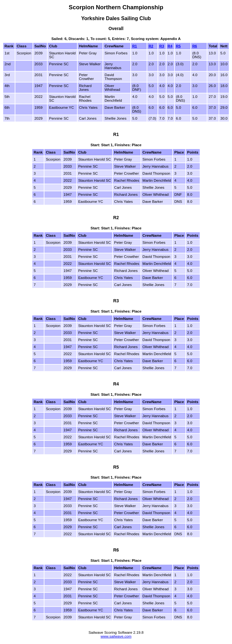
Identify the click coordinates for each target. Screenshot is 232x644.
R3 (162, 46)
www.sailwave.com (116, 636)
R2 (151, 46)
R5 (178, 46)
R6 (195, 46)
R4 (170, 46)
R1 (135, 46)
